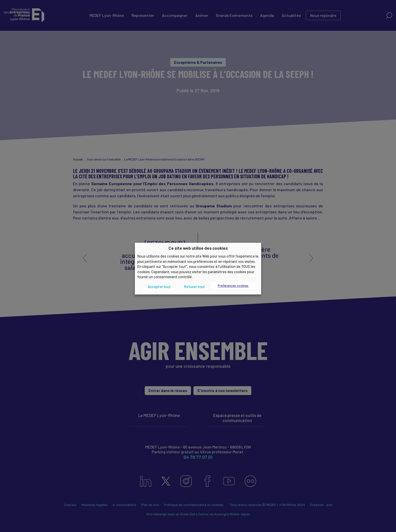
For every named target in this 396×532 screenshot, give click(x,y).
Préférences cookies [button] (233, 286)
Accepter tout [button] (159, 287)
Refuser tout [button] (194, 287)
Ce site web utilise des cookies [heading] (198, 248)
